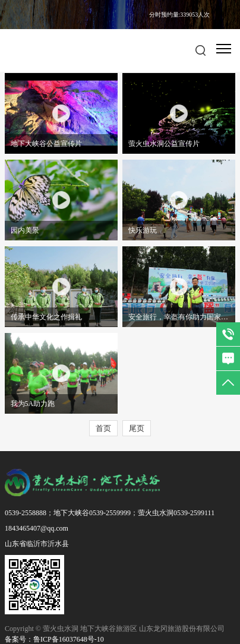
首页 (103, 428)
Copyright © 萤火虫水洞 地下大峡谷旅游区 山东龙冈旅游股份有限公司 (115, 629)
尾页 (137, 428)
